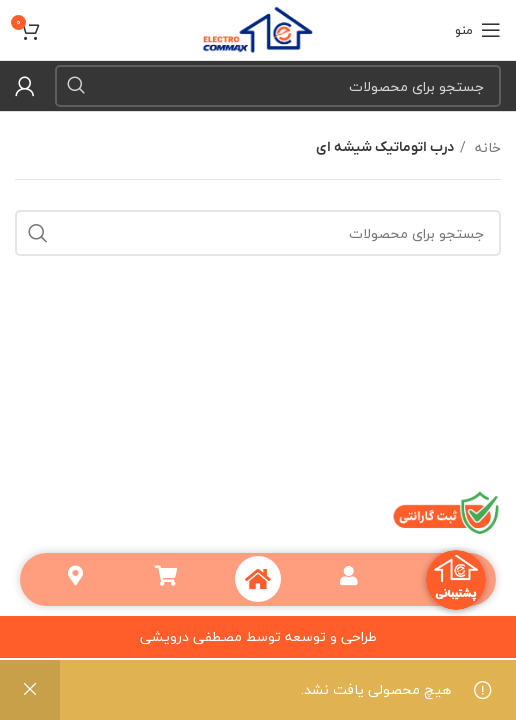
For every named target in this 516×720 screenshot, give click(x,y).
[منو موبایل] (478, 30)
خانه (486, 148)
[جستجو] (278, 86)
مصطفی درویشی (191, 636)
